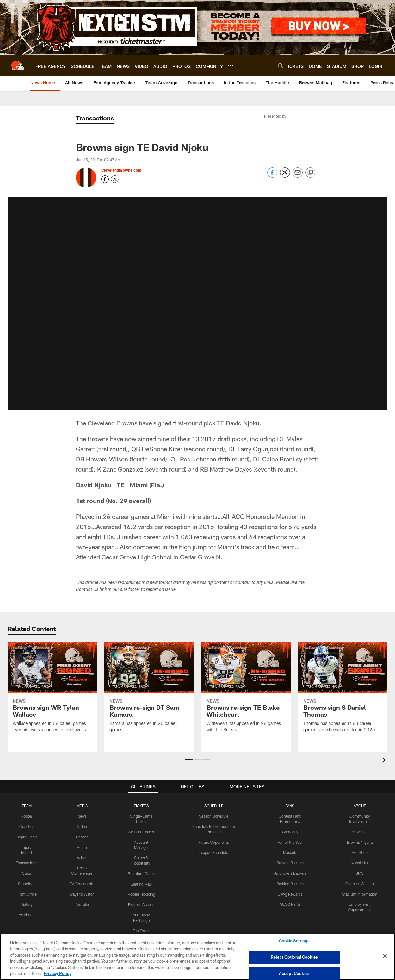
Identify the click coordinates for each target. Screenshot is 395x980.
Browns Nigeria (360, 842)
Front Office (27, 894)
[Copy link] (310, 173)
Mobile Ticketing (141, 894)
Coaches (27, 826)
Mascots (290, 852)
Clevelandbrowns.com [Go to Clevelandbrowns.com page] (121, 170)
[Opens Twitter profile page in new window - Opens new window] (115, 179)
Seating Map (141, 884)
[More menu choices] (231, 66)
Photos (82, 837)
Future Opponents (214, 842)
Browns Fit (360, 832)
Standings (27, 884)
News (82, 816)
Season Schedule (214, 816)
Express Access (141, 904)
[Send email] (298, 176)
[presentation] (385, 761)
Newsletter (360, 863)
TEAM (27, 806)
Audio (82, 847)
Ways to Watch (82, 894)
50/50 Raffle (290, 904)
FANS (290, 806)
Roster (27, 816)
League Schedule (214, 852)
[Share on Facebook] (272, 176)
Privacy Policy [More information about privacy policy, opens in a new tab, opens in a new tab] (58, 973)
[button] (189, 760)
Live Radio (82, 857)
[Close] (385, 956)
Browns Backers (290, 863)
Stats (27, 873)
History (27, 904)
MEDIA (82, 806)
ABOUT (360, 806)
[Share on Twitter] (285, 176)
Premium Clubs (141, 873)
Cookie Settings (294, 941)
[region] (197, 957)
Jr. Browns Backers (290, 873)
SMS (360, 873)
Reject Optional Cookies (294, 957)
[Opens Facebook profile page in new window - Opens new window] (105, 179)
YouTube (82, 904)
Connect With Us (360, 884)
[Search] (281, 66)
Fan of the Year (290, 842)
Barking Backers (290, 884)
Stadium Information (360, 894)
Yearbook (27, 915)
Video (82, 826)
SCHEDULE (214, 806)
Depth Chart (27, 837)
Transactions (27, 863)
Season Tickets (141, 832)
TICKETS (141, 806)
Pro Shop (360, 852)
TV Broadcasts (82, 884)
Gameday (290, 832)
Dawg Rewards (290, 894)
